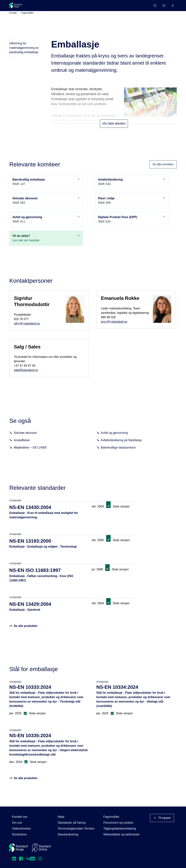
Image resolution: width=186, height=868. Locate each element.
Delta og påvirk (64, 7)
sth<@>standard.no (27, 329)
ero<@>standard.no (114, 327)
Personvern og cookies (118, 823)
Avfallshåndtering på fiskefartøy (121, 446)
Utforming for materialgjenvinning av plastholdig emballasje (24, 53)
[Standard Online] (41, 848)
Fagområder (27, 19)
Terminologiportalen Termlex (76, 829)
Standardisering (68, 834)
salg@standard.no (26, 376)
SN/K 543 (132, 187)
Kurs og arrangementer (94, 7)
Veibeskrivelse (21, 829)
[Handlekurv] (153, 7)
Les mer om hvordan (46, 244)
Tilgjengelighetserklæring (120, 829)
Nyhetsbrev (19, 834)
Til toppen (162, 818)
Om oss (17, 823)
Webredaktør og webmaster (121, 834)
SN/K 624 (132, 225)
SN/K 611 (46, 225)
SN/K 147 (46, 187)
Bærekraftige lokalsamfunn (118, 453)
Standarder (40, 7)
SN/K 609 (132, 206)
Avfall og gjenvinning (114, 439)
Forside (13, 19)
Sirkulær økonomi (25, 439)
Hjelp (61, 817)
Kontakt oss (20, 817)
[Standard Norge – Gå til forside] (18, 7)
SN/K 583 (46, 206)
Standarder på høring (72, 823)
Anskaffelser (22, 446)
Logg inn (168, 7)
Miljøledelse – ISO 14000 (30, 453)
